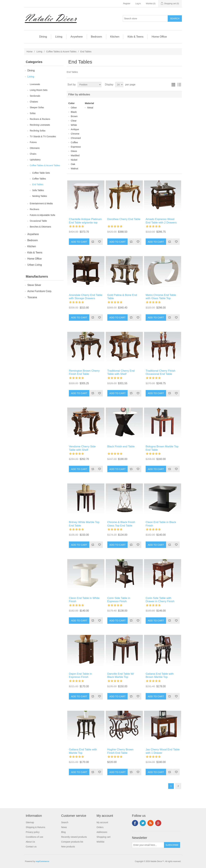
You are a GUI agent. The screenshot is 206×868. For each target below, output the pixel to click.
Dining (43, 37)
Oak (73, 164)
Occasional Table (38, 221)
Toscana (32, 297)
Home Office (159, 37)
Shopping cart (103, 837)
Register (127, 4)
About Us (30, 842)
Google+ (158, 823)
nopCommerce (42, 861)
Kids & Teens (135, 37)
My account (102, 822)
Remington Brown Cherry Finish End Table (84, 372)
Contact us (31, 847)
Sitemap (30, 822)
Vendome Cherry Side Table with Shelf (82, 448)
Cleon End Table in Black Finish (161, 524)
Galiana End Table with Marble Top (83, 751)
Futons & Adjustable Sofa (42, 215)
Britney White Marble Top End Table (84, 524)
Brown (74, 116)
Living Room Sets (39, 90)
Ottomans (35, 148)
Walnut (75, 168)
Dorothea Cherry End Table (124, 219)
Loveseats (35, 84)
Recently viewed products (74, 837)
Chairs (33, 154)
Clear (74, 121)
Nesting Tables (40, 196)
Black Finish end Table (121, 446)
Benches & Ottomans (40, 227)
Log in (138, 4)
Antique (75, 129)
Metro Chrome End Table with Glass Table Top (161, 297)
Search (65, 822)
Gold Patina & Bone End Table (122, 297)
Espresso (76, 147)
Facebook (135, 823)
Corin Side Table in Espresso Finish (119, 600)
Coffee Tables (39, 179)
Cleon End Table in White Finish (84, 600)
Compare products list (72, 842)
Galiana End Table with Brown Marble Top (160, 675)
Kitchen (115, 37)
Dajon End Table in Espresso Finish (80, 675)
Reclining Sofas (38, 131)
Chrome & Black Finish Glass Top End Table (121, 524)
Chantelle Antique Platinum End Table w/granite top (85, 221)
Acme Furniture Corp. (40, 291)
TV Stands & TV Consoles (43, 136)
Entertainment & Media (41, 203)
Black (74, 112)
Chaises (34, 102)
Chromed (76, 138)
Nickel (74, 160)
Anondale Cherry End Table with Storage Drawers (86, 297)
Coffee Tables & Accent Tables (61, 52)
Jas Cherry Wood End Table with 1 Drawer (163, 751)
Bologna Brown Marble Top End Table (162, 448)
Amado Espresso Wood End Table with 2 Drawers (161, 221)
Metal (90, 108)
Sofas (33, 113)
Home (30, 52)
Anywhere (77, 37)
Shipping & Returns (35, 827)
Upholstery (35, 160)
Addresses (102, 832)
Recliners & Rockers (40, 119)
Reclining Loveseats (40, 125)
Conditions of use (34, 837)
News (64, 827)
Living (59, 37)
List (179, 85)
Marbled (75, 155)
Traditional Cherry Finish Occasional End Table (161, 372)
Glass (74, 151)
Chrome (75, 134)
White (74, 125)
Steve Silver (34, 285)
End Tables (38, 184)
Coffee (74, 142)
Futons (33, 142)
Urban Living (35, 265)
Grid (173, 85)
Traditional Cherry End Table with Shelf (121, 372)
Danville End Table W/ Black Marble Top (121, 675)
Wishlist (100, 842)
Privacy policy (33, 832)
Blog (63, 832)
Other (74, 108)
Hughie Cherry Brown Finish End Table (120, 751)
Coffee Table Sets (41, 173)
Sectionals (35, 96)
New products (68, 847)
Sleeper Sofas (37, 107)
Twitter (143, 823)
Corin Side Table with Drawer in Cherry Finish (160, 600)
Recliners (34, 209)
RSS (150, 823)
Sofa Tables (38, 190)
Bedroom (96, 37)
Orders (100, 827)
